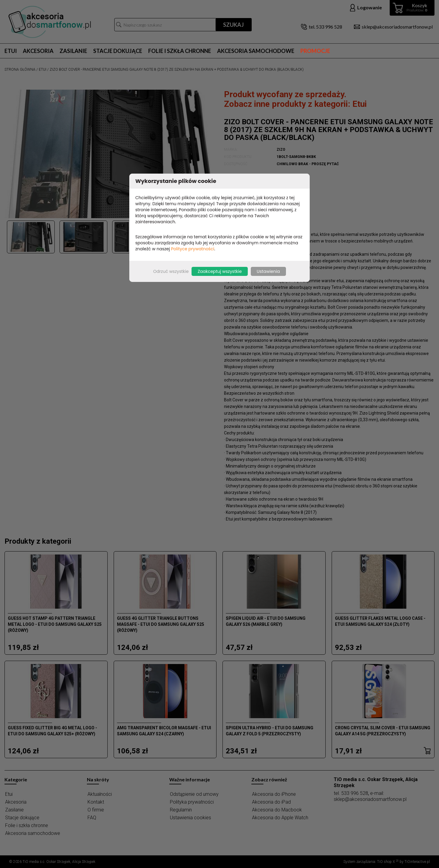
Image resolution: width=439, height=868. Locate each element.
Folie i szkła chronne (180, 51)
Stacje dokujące (118, 51)
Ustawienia (268, 271)
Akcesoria (38, 51)
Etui (11, 51)
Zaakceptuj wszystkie (219, 271)
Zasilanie (73, 51)
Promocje (315, 51)
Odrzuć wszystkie (171, 271)
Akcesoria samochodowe (256, 51)
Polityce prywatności (193, 249)
